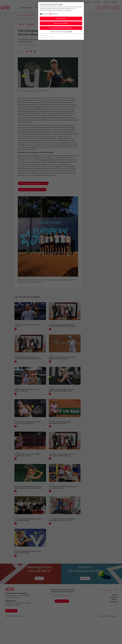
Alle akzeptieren (61, 18)
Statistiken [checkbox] (55, 14)
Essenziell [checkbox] (45, 14)
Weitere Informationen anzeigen (61, 32)
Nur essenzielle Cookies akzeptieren (61, 28)
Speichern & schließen (61, 23)
